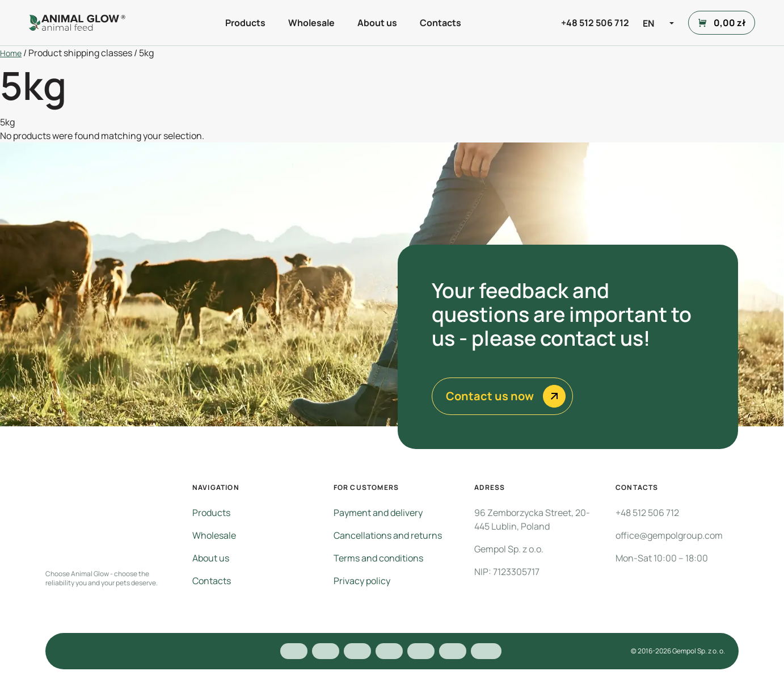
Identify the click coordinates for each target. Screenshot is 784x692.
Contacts (441, 23)
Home (11, 53)
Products (245, 23)
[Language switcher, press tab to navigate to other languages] (660, 23)
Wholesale (311, 23)
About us (377, 23)
